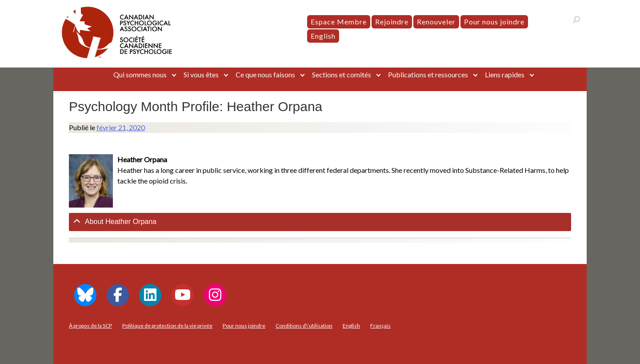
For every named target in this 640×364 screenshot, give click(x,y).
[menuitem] (323, 36)
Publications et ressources (428, 74)
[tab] (320, 222)
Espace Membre (339, 22)
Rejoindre (392, 22)
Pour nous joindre (494, 22)
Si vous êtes (201, 74)
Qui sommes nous (140, 74)
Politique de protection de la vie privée (167, 326)
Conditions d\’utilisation (304, 326)
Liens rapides (505, 74)
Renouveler (436, 22)
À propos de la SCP (90, 326)
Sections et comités (342, 74)
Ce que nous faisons (265, 74)
